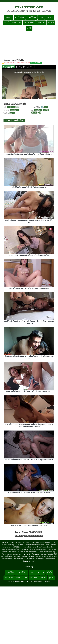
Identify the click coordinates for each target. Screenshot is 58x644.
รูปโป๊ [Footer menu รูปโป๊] (51, 578)
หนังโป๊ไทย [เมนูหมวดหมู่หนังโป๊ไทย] (17, 23)
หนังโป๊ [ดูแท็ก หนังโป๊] (46, 110)
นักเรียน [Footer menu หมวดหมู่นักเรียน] (41, 572)
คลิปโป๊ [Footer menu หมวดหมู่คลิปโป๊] (43, 578)
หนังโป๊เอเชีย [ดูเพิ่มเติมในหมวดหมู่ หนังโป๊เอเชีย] (14, 110)
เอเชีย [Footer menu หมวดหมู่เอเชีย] (32, 572)
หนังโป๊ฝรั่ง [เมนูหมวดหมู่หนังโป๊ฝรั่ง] (32, 17)
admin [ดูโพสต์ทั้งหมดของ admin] (12, 113)
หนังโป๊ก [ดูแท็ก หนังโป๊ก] (34, 113)
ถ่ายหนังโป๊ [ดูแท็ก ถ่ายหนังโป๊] (38, 110)
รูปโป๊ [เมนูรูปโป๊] (29, 28)
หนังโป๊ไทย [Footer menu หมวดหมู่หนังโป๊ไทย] (9, 578)
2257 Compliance (35, 582)
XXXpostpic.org (29, 7)
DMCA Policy (46, 582)
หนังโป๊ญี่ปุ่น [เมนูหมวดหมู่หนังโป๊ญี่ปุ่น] (20, 17)
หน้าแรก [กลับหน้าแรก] (9, 17)
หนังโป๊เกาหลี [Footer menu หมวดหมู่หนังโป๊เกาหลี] (22, 578)
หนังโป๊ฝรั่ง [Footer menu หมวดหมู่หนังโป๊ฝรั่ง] (23, 572)
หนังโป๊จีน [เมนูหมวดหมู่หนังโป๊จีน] (41, 23)
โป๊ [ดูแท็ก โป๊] (40, 113)
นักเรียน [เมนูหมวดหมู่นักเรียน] (49, 17)
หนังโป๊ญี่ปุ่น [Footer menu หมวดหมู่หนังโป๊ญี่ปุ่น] (11, 572)
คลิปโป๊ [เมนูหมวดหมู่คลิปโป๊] (51, 23)
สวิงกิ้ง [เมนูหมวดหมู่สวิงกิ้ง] (7, 23)
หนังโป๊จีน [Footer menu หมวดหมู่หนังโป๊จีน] (34, 578)
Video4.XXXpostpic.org (17, 542)
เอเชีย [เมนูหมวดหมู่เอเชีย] (41, 17)
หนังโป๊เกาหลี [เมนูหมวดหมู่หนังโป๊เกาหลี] (29, 23)
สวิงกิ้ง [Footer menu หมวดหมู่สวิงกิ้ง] (49, 572)
